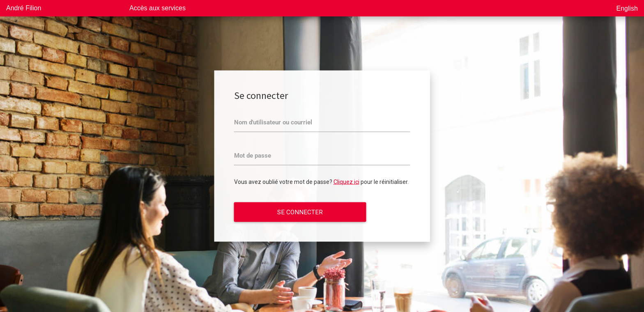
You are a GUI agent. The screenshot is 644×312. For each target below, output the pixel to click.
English (627, 8)
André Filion (24, 8)
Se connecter (300, 212)
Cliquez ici (346, 182)
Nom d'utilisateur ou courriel (273, 122)
